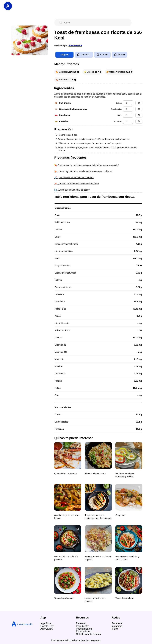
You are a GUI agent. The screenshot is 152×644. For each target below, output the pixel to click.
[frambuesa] (128, 115)
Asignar (64, 55)
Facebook (117, 623)
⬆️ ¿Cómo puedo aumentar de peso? (72, 190)
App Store (46, 623)
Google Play (47, 626)
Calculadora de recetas (89, 634)
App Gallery (47, 629)
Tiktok (115, 629)
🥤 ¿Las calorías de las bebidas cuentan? (74, 178)
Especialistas (83, 631)
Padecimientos (84, 629)
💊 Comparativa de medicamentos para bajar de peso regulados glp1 (87, 165)
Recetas (81, 623)
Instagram (117, 626)
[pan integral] (128, 103)
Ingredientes (83, 626)
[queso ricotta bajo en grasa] (128, 109)
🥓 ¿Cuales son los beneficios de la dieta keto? (76, 184)
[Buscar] (95, 23)
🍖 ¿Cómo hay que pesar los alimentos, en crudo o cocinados (83, 171)
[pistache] (128, 121)
